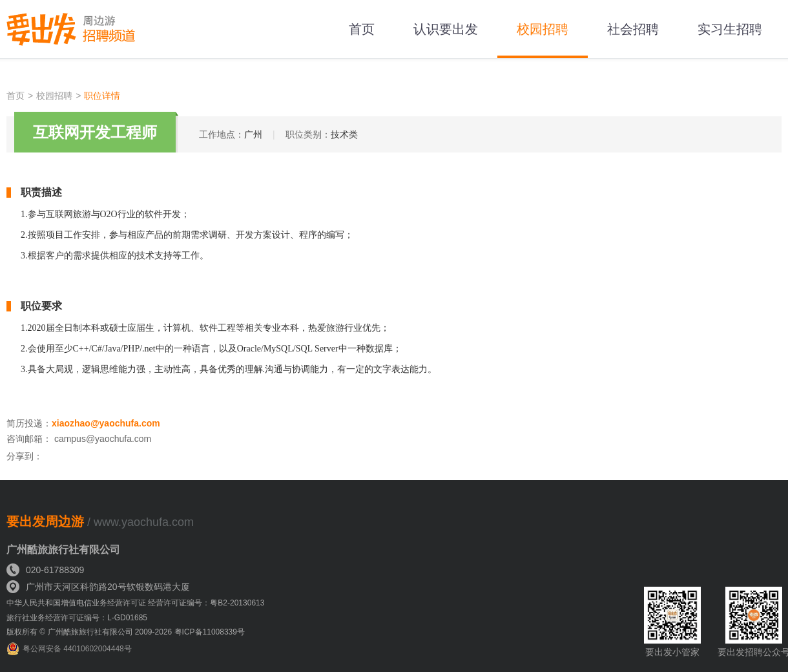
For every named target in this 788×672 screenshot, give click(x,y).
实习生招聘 (730, 29)
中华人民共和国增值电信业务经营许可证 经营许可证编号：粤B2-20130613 (135, 603)
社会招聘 (633, 29)
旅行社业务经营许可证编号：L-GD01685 (77, 618)
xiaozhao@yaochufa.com (106, 423)
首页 (362, 29)
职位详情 (102, 96)
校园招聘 (543, 29)
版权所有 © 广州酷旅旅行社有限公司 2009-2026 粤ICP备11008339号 (126, 632)
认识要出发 (446, 29)
